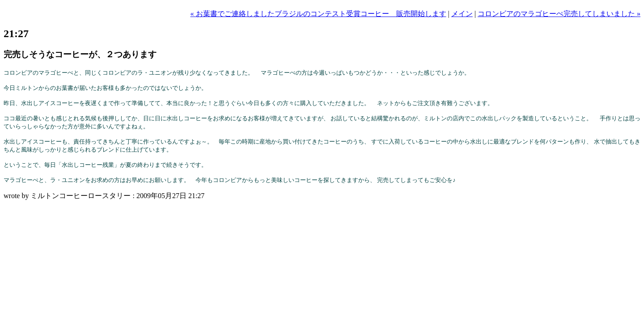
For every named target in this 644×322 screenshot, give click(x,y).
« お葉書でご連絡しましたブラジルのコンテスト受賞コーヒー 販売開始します (318, 14)
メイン (462, 14)
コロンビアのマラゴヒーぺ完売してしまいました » (559, 14)
